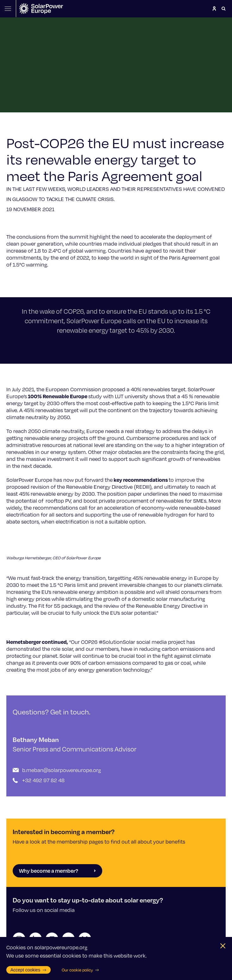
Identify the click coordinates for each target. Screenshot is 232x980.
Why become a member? (57, 871)
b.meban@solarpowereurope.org (62, 770)
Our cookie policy (81, 970)
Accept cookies (28, 970)
